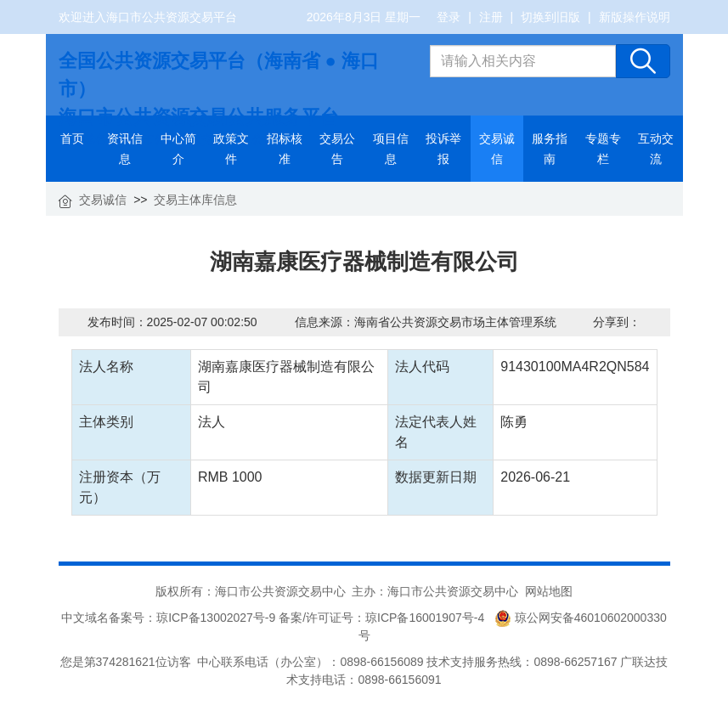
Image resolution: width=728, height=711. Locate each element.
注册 (491, 17)
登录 (449, 17)
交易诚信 (103, 200)
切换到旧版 (550, 17)
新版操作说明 (635, 17)
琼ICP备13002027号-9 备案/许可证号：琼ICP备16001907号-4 (324, 618)
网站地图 (549, 591)
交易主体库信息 (195, 200)
